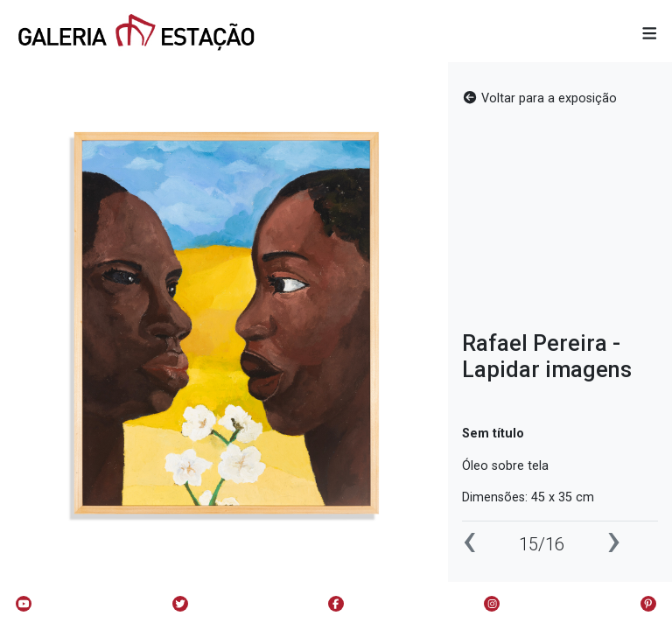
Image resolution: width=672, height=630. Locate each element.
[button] (650, 35)
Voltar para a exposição (539, 98)
